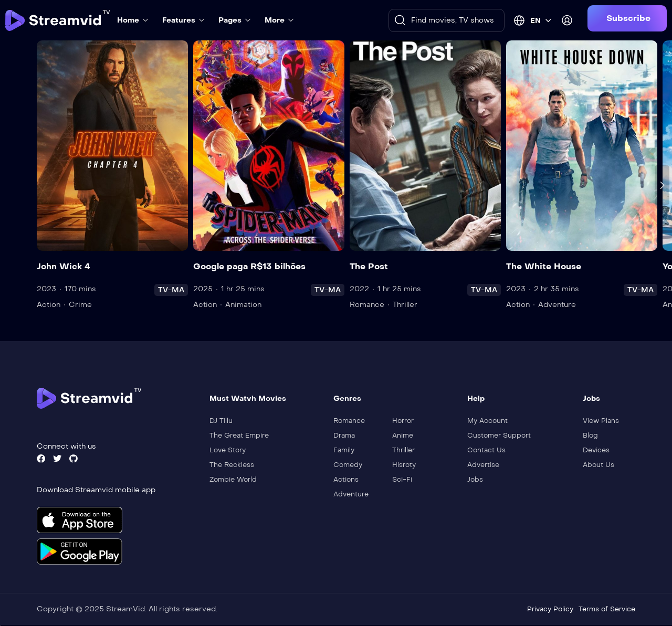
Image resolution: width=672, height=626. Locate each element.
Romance (367, 305)
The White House (544, 266)
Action (49, 305)
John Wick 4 (64, 266)
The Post (369, 266)
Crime (80, 305)
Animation (243, 305)
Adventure (557, 305)
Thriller (405, 305)
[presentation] (662, 185)
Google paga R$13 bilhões (249, 266)
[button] (627, 18)
